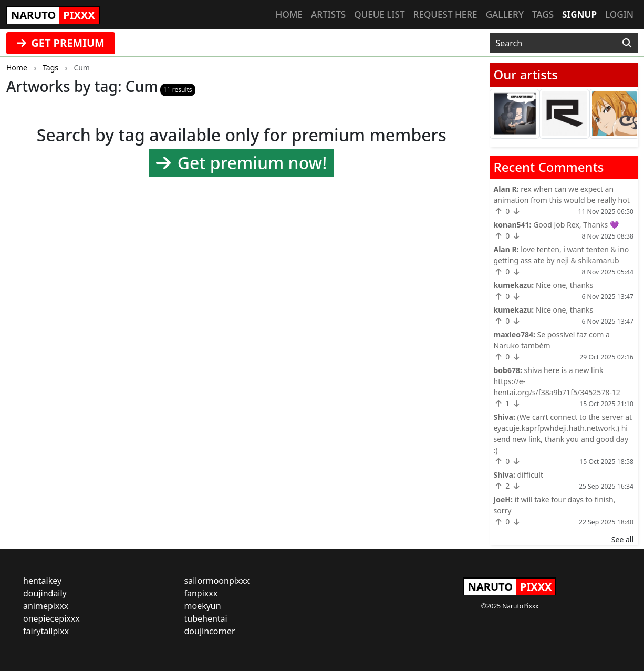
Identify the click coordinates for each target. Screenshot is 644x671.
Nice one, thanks (564, 285)
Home (289, 14)
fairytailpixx (46, 631)
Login (619, 14)
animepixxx (46, 606)
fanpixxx (201, 593)
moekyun (203, 606)
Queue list (379, 14)
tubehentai (206, 618)
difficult (530, 475)
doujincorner (210, 631)
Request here (445, 14)
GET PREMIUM (61, 43)
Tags (543, 14)
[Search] (627, 43)
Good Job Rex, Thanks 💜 (576, 225)
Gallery (505, 14)
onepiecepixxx (51, 618)
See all (622, 539)
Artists (328, 14)
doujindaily (45, 593)
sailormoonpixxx (217, 581)
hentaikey (42, 581)
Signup (579, 14)
